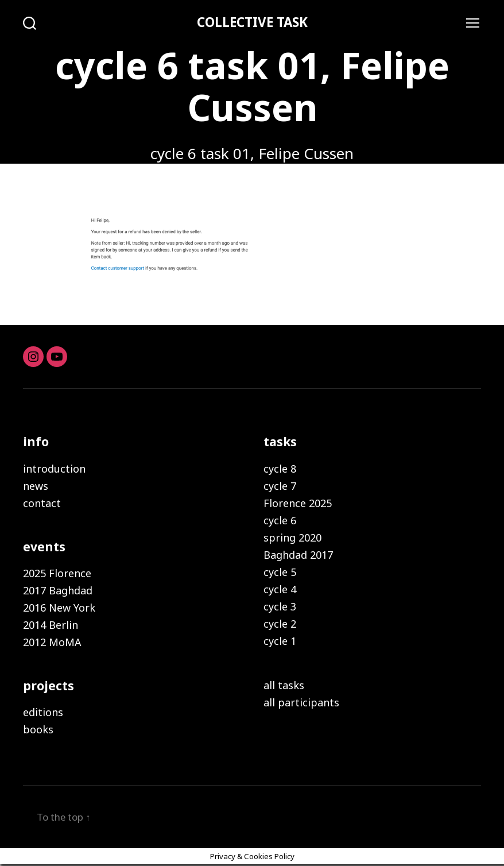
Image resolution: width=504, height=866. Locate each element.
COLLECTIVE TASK (252, 23)
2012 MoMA (52, 643)
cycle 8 (280, 469)
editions (43, 713)
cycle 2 (280, 624)
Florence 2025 (298, 504)
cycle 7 (280, 486)
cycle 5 (280, 573)
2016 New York (59, 609)
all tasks (284, 686)
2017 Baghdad (58, 591)
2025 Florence (57, 574)
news (36, 486)
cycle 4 (280, 590)
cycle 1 (280, 641)
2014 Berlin (51, 626)
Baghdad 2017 (298, 555)
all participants (301, 703)
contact (42, 504)
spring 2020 (292, 538)
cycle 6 (280, 521)
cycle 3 (280, 607)
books (38, 730)
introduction (54, 469)
